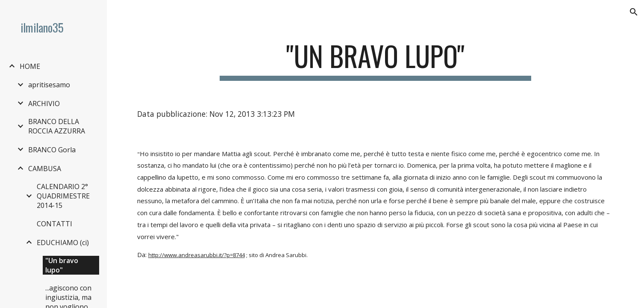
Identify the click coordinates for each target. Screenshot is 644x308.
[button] (634, 12)
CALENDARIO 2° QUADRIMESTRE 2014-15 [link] (63, 196)
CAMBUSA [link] (45, 169)
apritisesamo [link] (49, 85)
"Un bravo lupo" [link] (62, 265)
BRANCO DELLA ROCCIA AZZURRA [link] (57, 126)
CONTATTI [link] (54, 224)
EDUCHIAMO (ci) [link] (63, 243)
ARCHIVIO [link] (44, 104)
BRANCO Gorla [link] (52, 150)
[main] (375, 60)
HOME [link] (30, 66)
